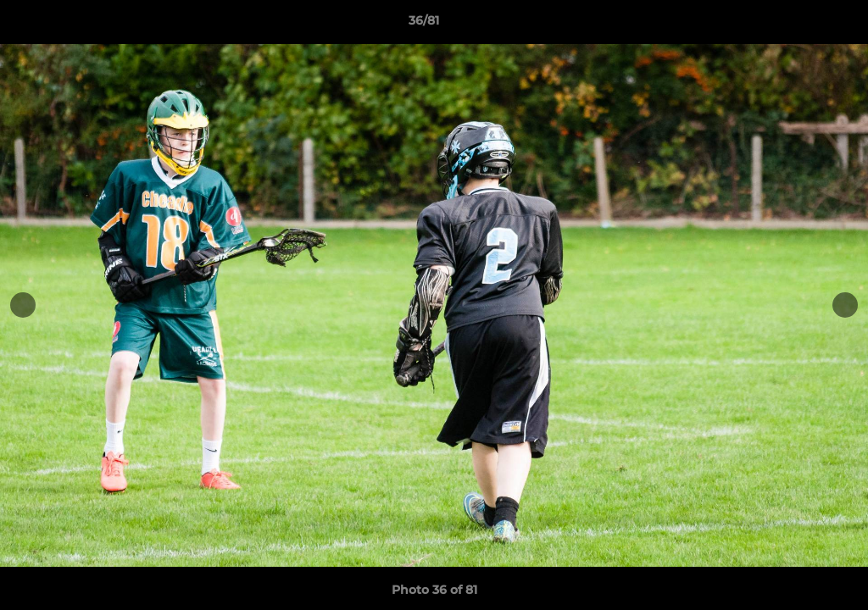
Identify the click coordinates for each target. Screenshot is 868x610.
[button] (797, 25)
